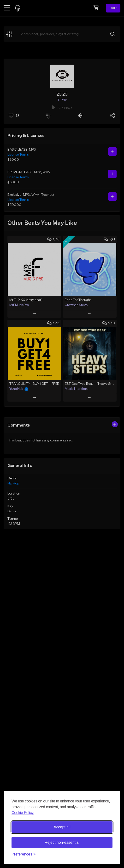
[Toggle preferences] (24, 854)
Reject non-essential (62, 842)
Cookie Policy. (23, 813)
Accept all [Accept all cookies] (62, 827)
